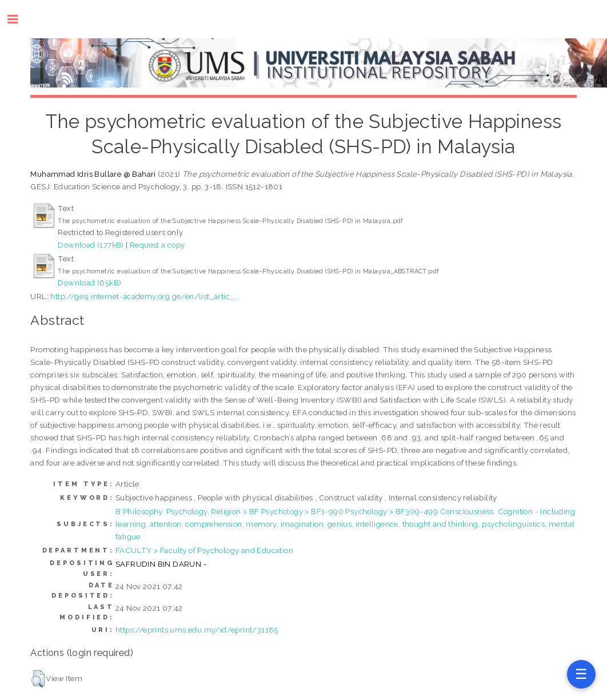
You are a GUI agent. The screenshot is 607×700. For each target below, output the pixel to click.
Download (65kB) (89, 283)
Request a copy (157, 245)
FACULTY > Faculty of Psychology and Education (204, 550)
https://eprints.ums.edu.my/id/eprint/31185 (197, 630)
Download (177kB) (91, 245)
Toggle (19, 19)
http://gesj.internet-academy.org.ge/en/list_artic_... (145, 296)
